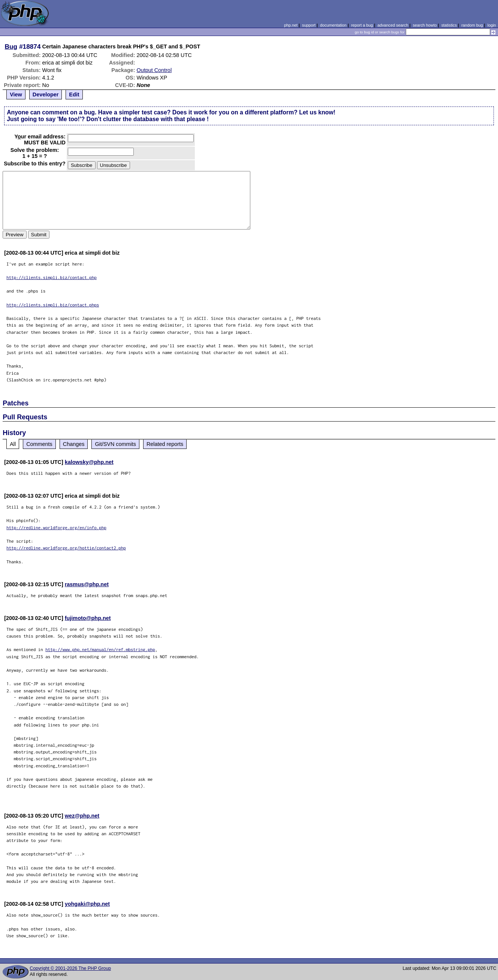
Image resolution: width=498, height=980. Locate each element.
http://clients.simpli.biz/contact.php (52, 277)
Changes (74, 444)
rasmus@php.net (87, 584)
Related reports (165, 444)
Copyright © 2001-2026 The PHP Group (70, 968)
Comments (39, 444)
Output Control (154, 70)
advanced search (393, 25)
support (309, 25)
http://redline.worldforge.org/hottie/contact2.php (66, 548)
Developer (46, 95)
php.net (291, 25)
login (492, 25)
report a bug (362, 25)
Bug (11, 47)
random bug (472, 25)
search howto (425, 25)
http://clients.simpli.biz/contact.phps (53, 305)
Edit (74, 95)
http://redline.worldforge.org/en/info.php (56, 528)
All (13, 444)
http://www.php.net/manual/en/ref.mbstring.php (100, 649)
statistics (449, 25)
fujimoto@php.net (88, 618)
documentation (333, 25)
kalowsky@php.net (89, 462)
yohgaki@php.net (87, 904)
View (16, 95)
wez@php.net (82, 816)
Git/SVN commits (115, 444)
